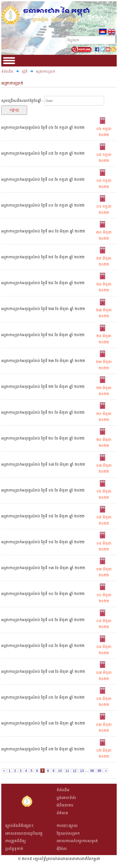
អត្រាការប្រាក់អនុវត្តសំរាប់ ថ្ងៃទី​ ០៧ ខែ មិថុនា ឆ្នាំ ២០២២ (43, 672)
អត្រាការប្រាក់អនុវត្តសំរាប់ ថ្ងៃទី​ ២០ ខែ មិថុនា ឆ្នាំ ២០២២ (43, 438)
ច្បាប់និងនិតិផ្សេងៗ (19, 826)
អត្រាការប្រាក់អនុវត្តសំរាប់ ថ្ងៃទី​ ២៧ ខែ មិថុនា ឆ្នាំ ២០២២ (43, 309)
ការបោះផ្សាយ (67, 826)
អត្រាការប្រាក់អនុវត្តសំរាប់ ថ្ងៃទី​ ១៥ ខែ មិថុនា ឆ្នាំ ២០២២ (43, 516)
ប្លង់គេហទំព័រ (66, 798)
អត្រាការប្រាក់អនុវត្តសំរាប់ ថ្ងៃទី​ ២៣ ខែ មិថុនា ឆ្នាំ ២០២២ (43, 361)
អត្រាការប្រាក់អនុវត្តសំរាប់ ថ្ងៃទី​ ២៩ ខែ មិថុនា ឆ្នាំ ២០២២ (43, 257)
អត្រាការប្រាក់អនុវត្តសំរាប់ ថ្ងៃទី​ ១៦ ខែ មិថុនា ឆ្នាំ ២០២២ (43, 490)
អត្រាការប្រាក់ (46, 72)
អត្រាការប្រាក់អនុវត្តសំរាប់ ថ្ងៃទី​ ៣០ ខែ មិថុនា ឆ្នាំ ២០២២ (43, 231)
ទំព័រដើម (7, 72)
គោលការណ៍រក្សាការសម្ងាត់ (77, 841)
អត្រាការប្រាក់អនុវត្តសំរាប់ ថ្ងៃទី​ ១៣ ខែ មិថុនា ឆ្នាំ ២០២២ (43, 568)
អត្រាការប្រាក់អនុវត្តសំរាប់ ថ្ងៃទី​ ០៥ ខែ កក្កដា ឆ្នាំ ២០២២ (43, 153)
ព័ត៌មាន (62, 813)
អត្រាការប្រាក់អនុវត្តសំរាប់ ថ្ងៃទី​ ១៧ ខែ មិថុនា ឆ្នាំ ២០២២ (43, 465)
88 (92, 771)
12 (75, 771)
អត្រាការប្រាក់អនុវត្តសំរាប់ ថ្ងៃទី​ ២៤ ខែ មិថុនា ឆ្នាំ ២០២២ (43, 335)
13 (82, 771)
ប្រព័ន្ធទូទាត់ (14, 849)
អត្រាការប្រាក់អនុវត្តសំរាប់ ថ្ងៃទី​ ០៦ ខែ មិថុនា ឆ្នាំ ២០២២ (43, 697)
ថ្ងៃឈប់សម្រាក (68, 833)
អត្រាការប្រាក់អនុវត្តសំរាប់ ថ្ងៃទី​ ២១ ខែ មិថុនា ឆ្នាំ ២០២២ (43, 413)
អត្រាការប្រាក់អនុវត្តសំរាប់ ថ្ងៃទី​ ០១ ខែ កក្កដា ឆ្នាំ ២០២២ (43, 205)
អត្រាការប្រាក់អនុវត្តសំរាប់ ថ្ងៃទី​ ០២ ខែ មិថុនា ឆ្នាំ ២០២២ (43, 749)
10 (60, 771)
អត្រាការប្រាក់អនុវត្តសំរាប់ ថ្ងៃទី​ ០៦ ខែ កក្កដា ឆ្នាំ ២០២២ (43, 128)
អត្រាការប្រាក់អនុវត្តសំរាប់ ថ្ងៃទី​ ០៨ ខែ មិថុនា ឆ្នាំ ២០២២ (43, 646)
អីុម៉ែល (62, 849)
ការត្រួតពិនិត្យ (15, 841)
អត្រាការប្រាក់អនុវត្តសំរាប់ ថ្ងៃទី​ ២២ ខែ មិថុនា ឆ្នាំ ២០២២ (43, 387)
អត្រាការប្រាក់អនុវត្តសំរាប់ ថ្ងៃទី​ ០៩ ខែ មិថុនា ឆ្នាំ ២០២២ (43, 620)
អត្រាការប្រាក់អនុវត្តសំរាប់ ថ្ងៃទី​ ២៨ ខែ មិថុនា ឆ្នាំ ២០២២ (43, 283)
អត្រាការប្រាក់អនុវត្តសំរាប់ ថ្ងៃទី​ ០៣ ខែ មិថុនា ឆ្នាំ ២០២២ (43, 723)
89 (99, 771)
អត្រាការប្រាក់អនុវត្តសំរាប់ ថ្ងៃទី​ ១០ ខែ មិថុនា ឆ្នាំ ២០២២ (43, 594)
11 (67, 771)
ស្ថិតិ (25, 72)
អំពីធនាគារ (65, 805)
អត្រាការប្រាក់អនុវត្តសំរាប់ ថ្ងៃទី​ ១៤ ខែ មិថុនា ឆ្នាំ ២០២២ (43, 542)
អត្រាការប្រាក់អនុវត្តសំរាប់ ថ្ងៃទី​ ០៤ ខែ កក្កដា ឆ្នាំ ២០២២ (43, 180)
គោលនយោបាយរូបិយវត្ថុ (24, 833)
